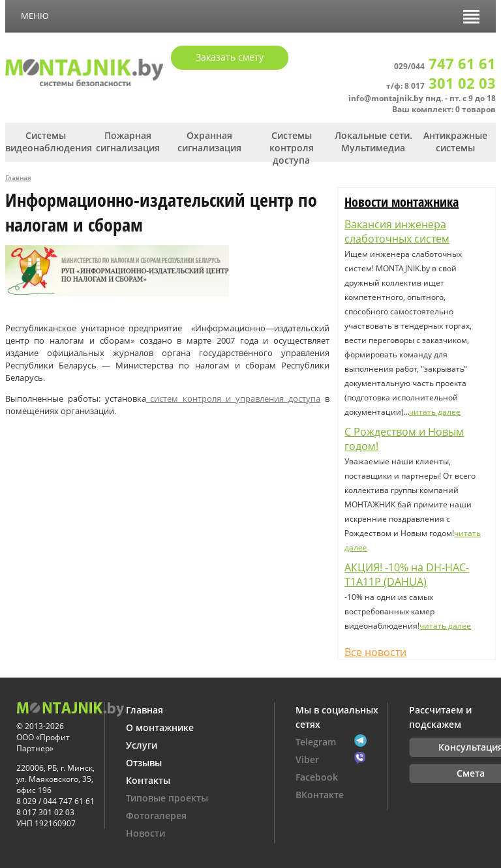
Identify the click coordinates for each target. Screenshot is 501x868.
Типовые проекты (167, 798)
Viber (307, 759)
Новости (145, 833)
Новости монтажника (402, 202)
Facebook (317, 777)
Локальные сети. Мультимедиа (373, 142)
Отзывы (144, 763)
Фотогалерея (156, 816)
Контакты (148, 780)
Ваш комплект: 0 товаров (444, 109)
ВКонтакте (320, 795)
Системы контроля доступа (292, 148)
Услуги (142, 745)
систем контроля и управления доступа (234, 398)
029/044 (445, 66)
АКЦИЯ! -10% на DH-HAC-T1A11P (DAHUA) (407, 575)
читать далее (435, 412)
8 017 (450, 86)
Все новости (375, 652)
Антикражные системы (455, 142)
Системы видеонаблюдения (46, 142)
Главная (18, 177)
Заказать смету (230, 57)
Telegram (316, 742)
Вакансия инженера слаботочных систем (397, 232)
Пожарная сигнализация (128, 142)
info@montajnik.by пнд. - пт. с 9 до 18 (422, 98)
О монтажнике (160, 727)
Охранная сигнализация (209, 142)
